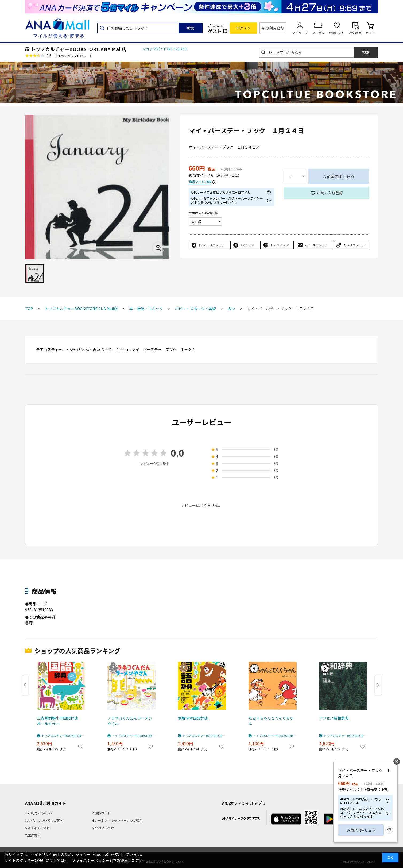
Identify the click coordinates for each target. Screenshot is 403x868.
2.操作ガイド (101, 813)
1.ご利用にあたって (39, 813)
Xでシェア (247, 245)
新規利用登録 (273, 28)
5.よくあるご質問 (38, 828)
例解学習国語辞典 (193, 718)
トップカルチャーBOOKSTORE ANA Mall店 (79, 49)
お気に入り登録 (330, 193)
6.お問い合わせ (103, 828)
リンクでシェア (354, 245)
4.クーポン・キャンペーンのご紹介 (117, 820)
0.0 (177, 453)
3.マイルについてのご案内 (44, 820)
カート (370, 33)
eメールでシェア (316, 245)
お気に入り (337, 33)
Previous (25, 685)
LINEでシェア (280, 245)
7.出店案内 (33, 835)
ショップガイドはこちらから (165, 49)
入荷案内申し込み (339, 176)
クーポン (318, 33)
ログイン (243, 28)
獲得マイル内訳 (200, 182)
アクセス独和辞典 (334, 718)
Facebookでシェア (212, 245)
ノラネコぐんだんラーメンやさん (130, 721)
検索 (191, 28)
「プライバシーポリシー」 (91, 860)
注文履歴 (355, 33)
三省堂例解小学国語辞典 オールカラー (59, 721)
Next (378, 685)
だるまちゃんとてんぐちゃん (271, 721)
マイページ (300, 33)
